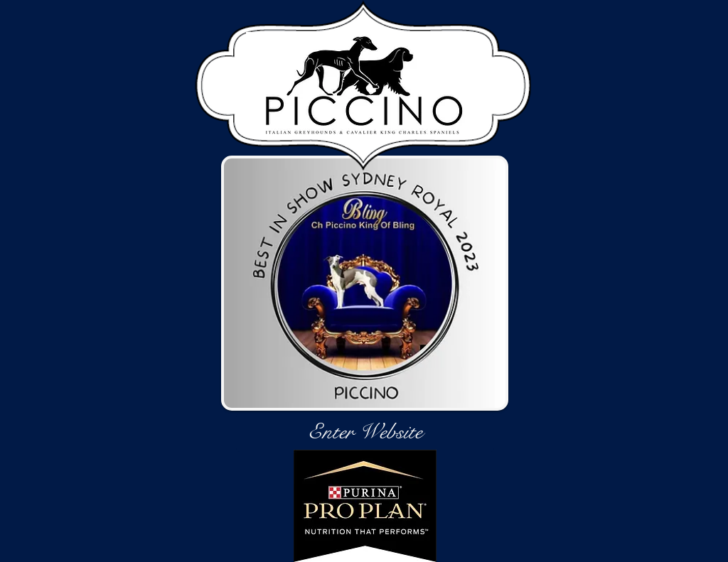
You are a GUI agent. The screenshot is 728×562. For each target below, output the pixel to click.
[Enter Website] (365, 433)
